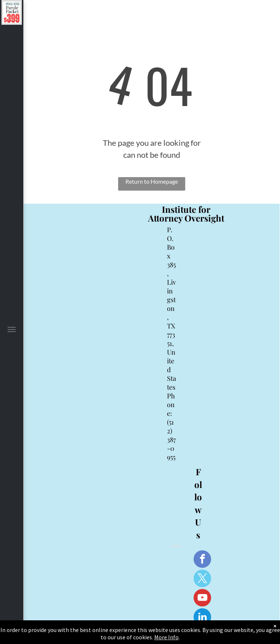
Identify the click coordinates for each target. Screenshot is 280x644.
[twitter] (202, 579)
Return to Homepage (152, 181)
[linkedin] (202, 618)
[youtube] (202, 599)
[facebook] (202, 560)
